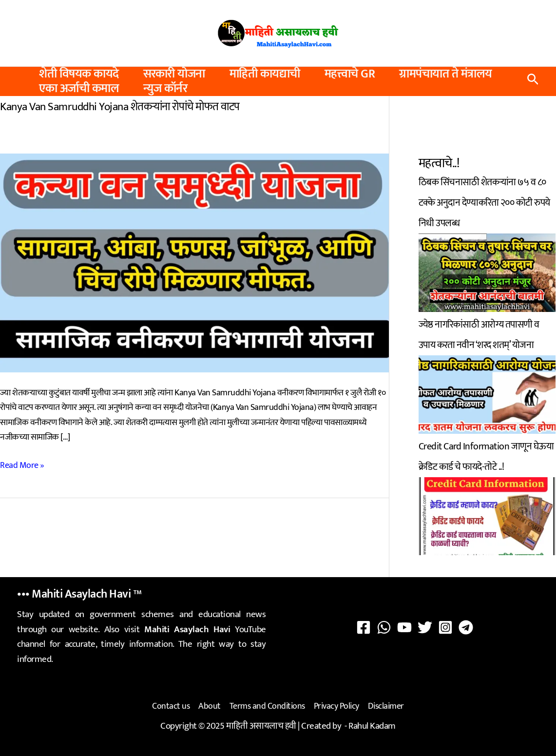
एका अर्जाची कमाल (79, 89)
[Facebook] (364, 627)
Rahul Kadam (372, 726)
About (210, 706)
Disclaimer (386, 706)
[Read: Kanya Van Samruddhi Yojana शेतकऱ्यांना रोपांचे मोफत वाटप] (194, 262)
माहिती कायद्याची (265, 74)
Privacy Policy (336, 706)
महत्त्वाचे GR (350, 74)
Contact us (171, 706)
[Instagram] (445, 627)
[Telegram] (466, 627)
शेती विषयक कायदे (79, 74)
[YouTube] (404, 627)
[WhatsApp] (384, 627)
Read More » (22, 466)
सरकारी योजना (174, 74)
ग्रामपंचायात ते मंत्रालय (446, 74)
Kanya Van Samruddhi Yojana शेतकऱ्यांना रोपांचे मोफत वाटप (120, 107)
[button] (533, 82)
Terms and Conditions (267, 706)
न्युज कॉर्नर (165, 89)
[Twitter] (425, 627)
